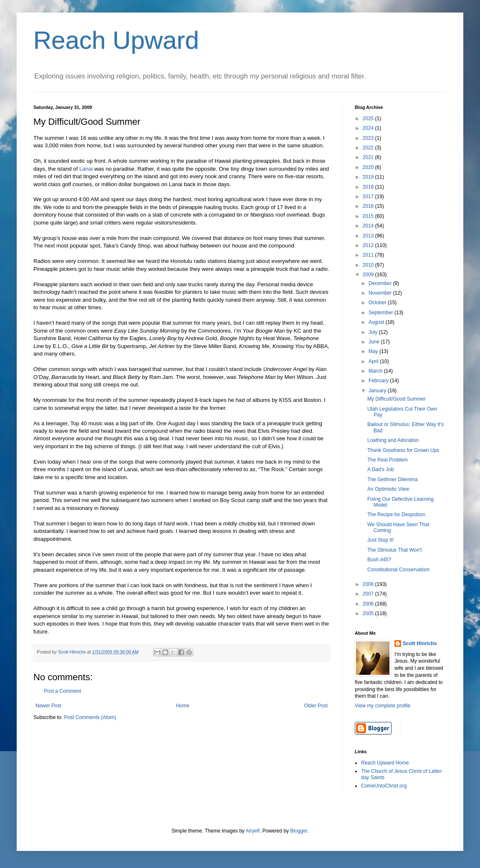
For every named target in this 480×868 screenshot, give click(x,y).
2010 (369, 265)
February (379, 381)
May (374, 351)
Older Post (316, 706)
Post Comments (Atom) (90, 717)
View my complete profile (383, 706)
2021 (369, 157)
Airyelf (253, 831)
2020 (369, 167)
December (381, 283)
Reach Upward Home (385, 763)
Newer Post (48, 706)
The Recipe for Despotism (396, 515)
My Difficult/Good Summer (397, 399)
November (381, 293)
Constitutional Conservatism (398, 570)
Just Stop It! (380, 540)
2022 (369, 148)
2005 (369, 613)
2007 (369, 594)
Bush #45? (379, 560)
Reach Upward (116, 40)
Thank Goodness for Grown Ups (403, 450)
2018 (369, 187)
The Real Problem (388, 460)
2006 (369, 604)
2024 (369, 128)
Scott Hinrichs (420, 643)
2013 (369, 236)
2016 (369, 206)
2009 (369, 275)
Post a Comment (62, 691)
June (375, 342)
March (376, 371)
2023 (369, 138)
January (378, 391)
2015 (369, 216)
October (378, 303)
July (374, 332)
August (377, 322)
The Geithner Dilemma (393, 479)
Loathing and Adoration (393, 440)
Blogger (299, 831)
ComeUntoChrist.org (384, 786)
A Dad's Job (381, 469)
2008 (369, 584)
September (381, 313)
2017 (369, 197)
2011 (369, 255)
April (374, 361)
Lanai (86, 169)
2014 (369, 226)
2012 (369, 245)
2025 (369, 119)
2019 (369, 177)
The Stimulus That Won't (395, 550)
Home (183, 706)
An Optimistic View (388, 489)
